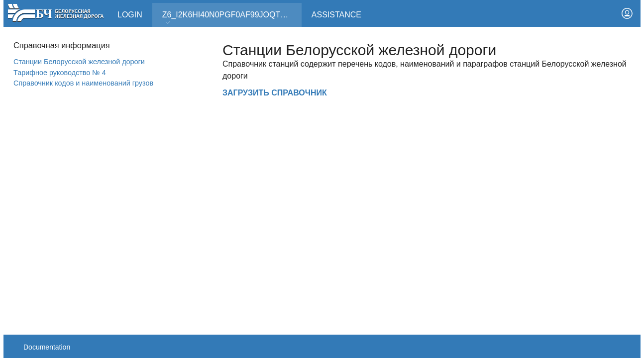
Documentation (47, 347)
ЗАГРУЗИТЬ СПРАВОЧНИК (275, 93)
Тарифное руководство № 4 (60, 73)
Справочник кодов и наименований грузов (83, 83)
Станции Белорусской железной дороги (79, 62)
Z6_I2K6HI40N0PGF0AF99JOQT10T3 (230, 18)
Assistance (336, 15)
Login (130, 15)
